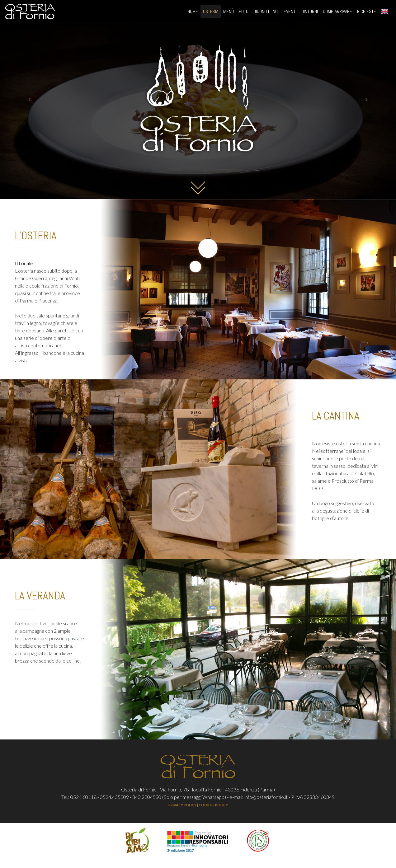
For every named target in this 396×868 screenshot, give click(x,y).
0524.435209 (114, 797)
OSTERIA (211, 13)
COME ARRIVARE (337, 13)
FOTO (244, 13)
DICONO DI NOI (266, 13)
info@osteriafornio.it (266, 797)
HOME (194, 12)
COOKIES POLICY (213, 805)
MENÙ (229, 13)
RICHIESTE (367, 13)
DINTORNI (310, 13)
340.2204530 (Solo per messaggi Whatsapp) (179, 797)
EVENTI (290, 13)
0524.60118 (83, 797)
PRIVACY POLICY (182, 805)
